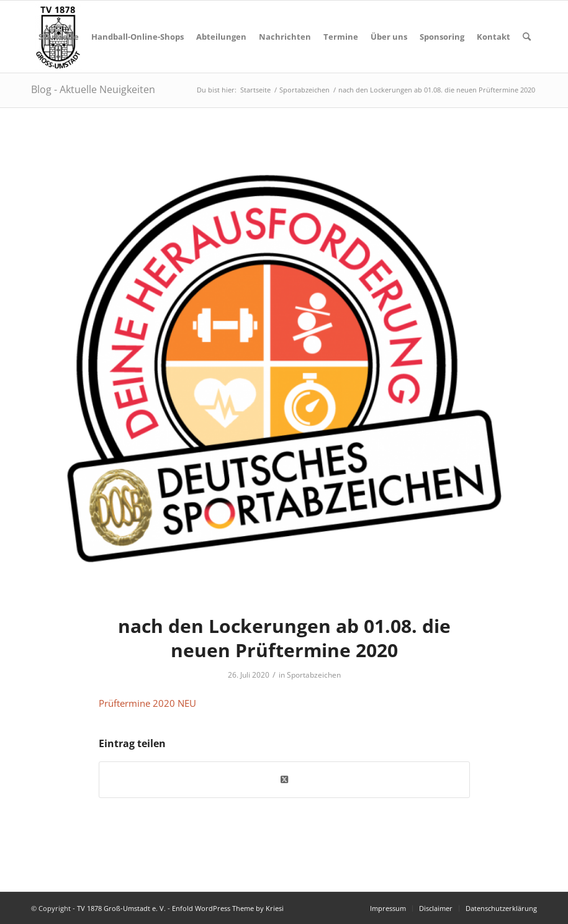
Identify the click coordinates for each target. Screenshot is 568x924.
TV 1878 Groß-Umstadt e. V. (121, 908)
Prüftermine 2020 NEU (147, 703)
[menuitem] (59, 37)
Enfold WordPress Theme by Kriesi (228, 908)
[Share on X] (284, 779)
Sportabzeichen (314, 675)
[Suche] (527, 37)
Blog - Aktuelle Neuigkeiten (93, 89)
